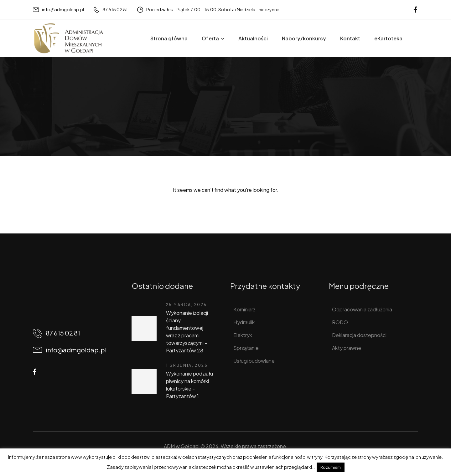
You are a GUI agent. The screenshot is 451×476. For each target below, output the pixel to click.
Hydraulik (244, 322)
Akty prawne (347, 348)
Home (40, 115)
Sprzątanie (246, 348)
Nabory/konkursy (304, 38)
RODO (340, 322)
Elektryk (243, 335)
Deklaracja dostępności (359, 335)
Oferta (210, 38)
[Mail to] (58, 10)
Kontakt (350, 38)
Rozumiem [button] (331, 467)
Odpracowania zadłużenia (362, 309)
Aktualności (253, 38)
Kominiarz (244, 309)
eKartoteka (388, 38)
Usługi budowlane (254, 361)
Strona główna (169, 38)
